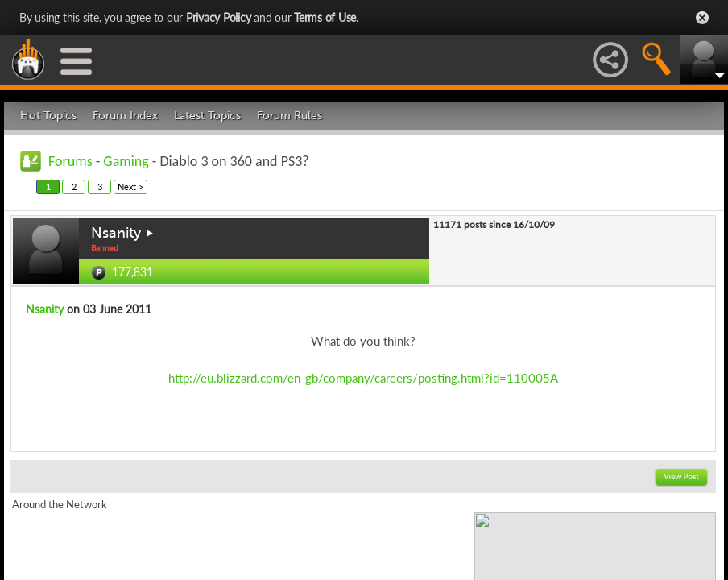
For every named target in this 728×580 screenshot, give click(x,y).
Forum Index (125, 116)
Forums (70, 161)
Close (702, 18)
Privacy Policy (219, 17)
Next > (130, 186)
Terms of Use (325, 17)
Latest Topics (207, 116)
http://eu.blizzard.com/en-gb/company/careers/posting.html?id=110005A (363, 378)
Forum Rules (290, 116)
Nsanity (116, 233)
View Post (681, 476)
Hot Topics (48, 116)
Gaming (126, 161)
